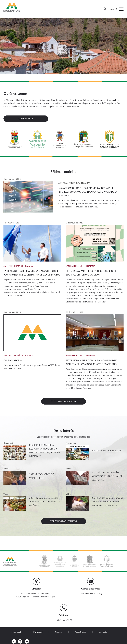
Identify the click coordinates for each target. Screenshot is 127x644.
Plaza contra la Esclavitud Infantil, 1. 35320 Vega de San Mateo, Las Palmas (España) (36, 595)
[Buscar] (105, 9)
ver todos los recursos (64, 521)
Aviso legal (16, 632)
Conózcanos (26, 119)
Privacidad (38, 632)
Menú (117, 9)
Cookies (59, 632)
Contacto (103, 632)
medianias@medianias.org (91, 593)
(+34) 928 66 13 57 (64, 620)
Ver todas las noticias (63, 401)
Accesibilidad (80, 632)
